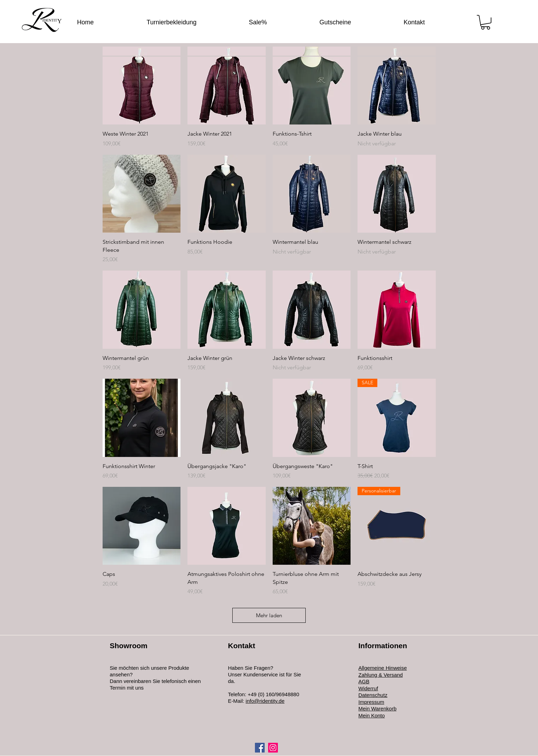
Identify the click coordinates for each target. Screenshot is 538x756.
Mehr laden (269, 615)
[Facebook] (260, 748)
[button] (485, 22)
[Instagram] (273, 748)
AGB (364, 681)
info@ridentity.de (265, 701)
